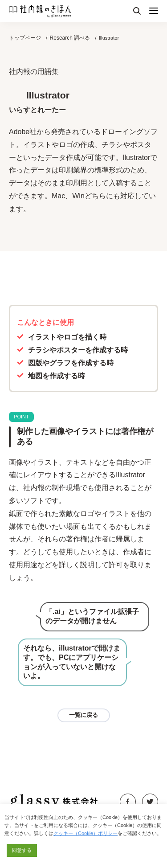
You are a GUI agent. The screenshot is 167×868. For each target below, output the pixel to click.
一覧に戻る (83, 715)
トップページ (25, 38)
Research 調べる (70, 38)
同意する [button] (22, 850)
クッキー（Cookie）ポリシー (86, 833)
